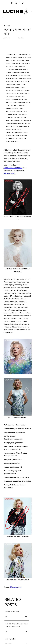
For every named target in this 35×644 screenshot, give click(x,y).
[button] (31, 11)
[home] (16, 11)
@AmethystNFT (9, 173)
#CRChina (19, 168)
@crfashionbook (9, 168)
